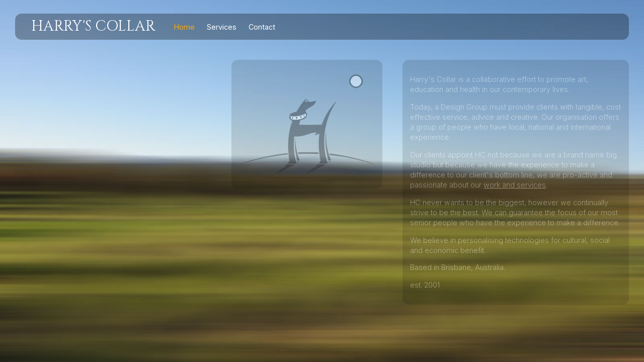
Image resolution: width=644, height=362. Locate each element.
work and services (515, 185)
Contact (262, 27)
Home (184, 27)
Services (222, 27)
